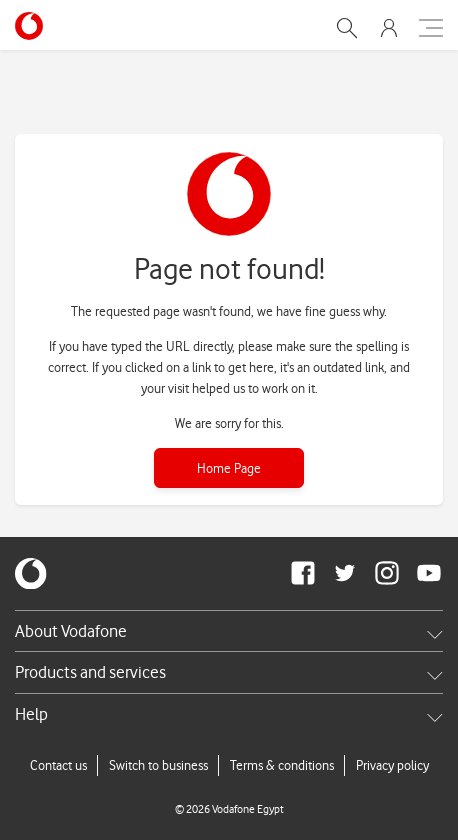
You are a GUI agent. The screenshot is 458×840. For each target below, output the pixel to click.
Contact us (58, 765)
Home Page (229, 468)
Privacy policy (392, 765)
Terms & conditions (282, 765)
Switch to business (158, 765)
